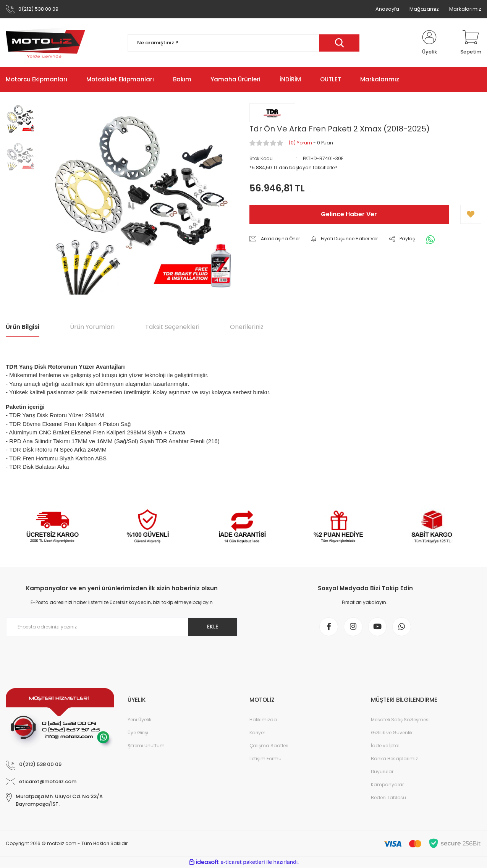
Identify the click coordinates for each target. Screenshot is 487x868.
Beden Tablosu (388, 798)
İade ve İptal (385, 746)
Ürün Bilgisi (23, 327)
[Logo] (45, 43)
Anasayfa (387, 9)
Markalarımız (465, 9)
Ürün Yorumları (92, 327)
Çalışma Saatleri (269, 746)
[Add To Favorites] (471, 214)
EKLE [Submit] (212, 627)
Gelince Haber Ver (349, 214)
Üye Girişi (138, 733)
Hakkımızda (263, 720)
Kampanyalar (387, 785)
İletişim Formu (265, 759)
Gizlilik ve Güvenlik (392, 733)
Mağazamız (424, 9)
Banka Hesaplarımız (394, 759)
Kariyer (257, 733)
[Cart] (471, 43)
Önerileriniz (247, 327)
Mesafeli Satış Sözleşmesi (400, 720)
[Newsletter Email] (122, 627)
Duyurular (382, 772)
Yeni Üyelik (139, 720)
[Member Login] (429, 43)
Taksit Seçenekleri (172, 327)
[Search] (244, 43)
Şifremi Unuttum (146, 746)
